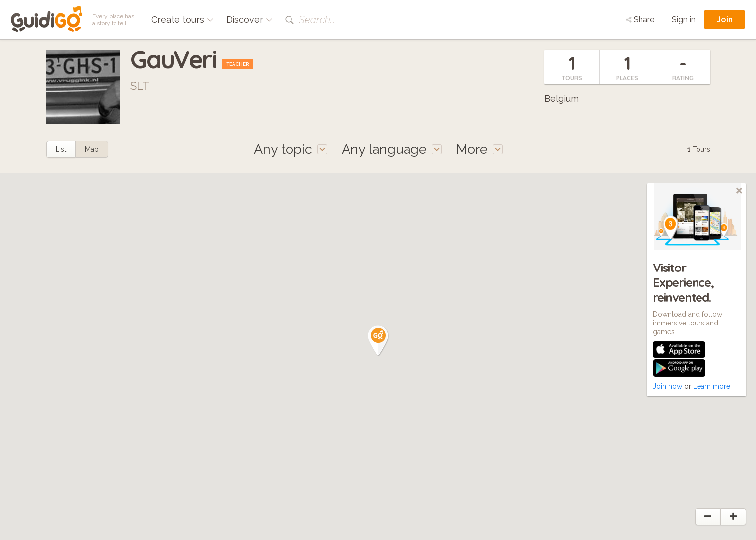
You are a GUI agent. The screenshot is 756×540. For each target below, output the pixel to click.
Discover (249, 20)
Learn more (712, 386)
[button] (378, 341)
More (479, 149)
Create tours (182, 20)
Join (725, 19)
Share (640, 20)
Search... (317, 20)
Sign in (684, 20)
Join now (668, 386)
